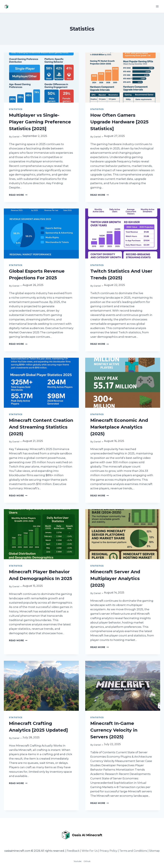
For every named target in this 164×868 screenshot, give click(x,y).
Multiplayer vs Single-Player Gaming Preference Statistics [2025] (40, 122)
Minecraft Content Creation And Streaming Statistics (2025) (41, 427)
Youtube (78, 861)
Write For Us (90, 851)
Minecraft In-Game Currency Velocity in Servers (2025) (114, 730)
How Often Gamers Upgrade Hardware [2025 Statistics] (119, 122)
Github (87, 861)
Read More (18, 195)
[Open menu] (157, 6)
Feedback (73, 851)
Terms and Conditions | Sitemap (139, 851)
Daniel (16, 137)
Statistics (16, 109)
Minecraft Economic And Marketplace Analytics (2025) (119, 427)
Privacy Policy (108, 851)
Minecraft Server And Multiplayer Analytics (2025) (115, 578)
